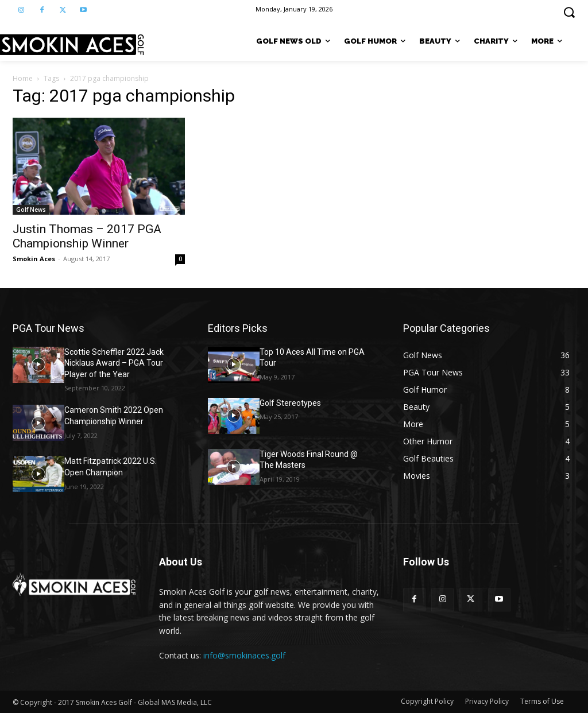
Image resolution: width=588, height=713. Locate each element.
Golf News (31, 210)
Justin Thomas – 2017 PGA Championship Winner (87, 236)
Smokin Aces (34, 259)
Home (23, 78)
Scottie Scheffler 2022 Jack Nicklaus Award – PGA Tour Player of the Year (114, 363)
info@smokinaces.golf (244, 655)
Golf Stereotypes (290, 403)
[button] (569, 12)
